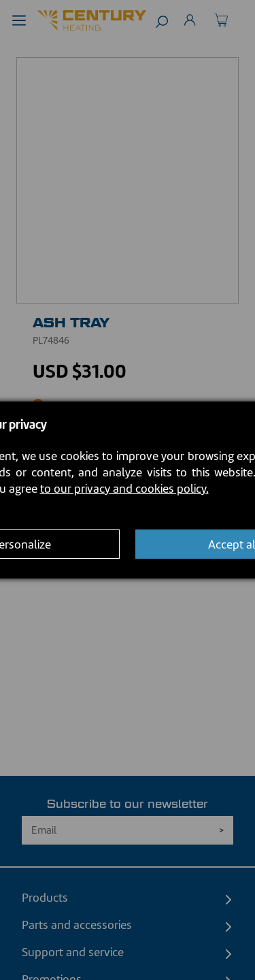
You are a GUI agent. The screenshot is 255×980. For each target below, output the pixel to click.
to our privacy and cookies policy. (124, 489)
